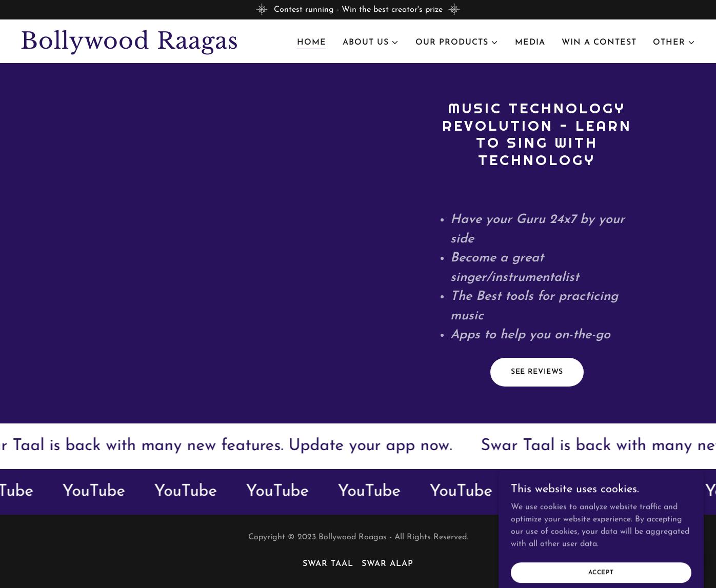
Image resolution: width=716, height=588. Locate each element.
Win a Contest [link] (599, 43)
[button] (371, 43)
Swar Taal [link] (328, 564)
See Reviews (537, 372)
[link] (139, 47)
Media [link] (530, 43)
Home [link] (312, 43)
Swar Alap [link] (387, 564)
